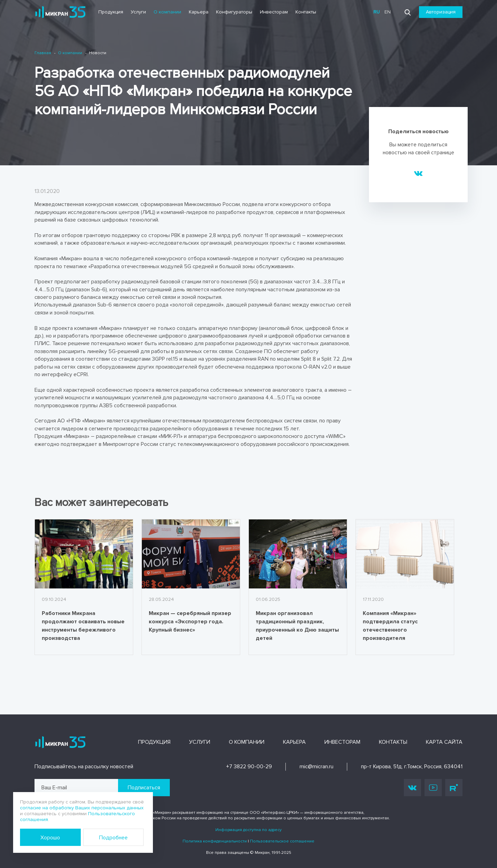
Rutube (454, 788)
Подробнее (113, 838)
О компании (167, 12)
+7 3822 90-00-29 (249, 767)
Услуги (138, 12)
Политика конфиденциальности (215, 841)
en (388, 12)
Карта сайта (444, 742)
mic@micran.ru (316, 767)
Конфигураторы (234, 12)
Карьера (199, 12)
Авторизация (441, 12)
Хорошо (50, 838)
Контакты (306, 12)
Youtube (433, 788)
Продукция (111, 12)
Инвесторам (274, 12)
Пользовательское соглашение (282, 841)
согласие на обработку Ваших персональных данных (82, 808)
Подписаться (144, 788)
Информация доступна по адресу (248, 830)
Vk (412, 787)
